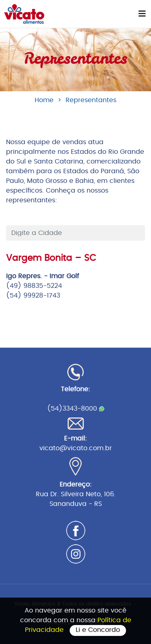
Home (44, 100)
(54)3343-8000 (76, 409)
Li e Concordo (98, 630)
